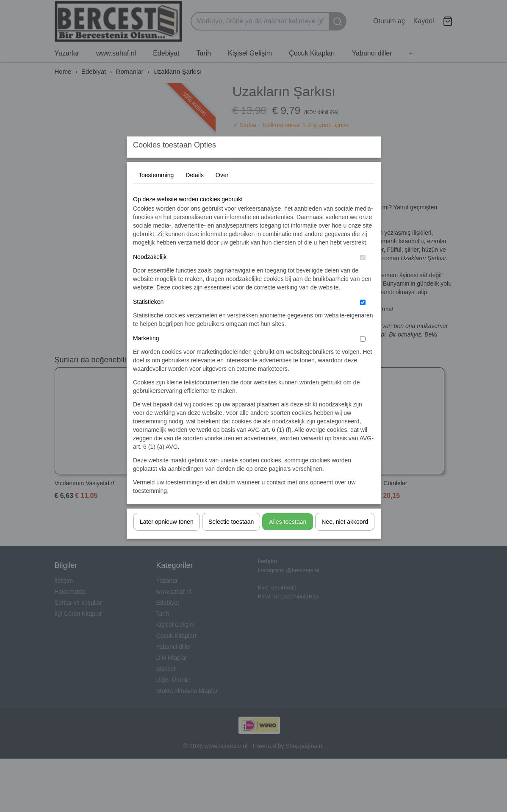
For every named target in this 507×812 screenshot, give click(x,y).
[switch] (363, 274)
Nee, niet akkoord (345, 539)
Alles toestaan (288, 539)
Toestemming (156, 192)
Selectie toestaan (231, 539)
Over (222, 192)
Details (195, 192)
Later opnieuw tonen (167, 539)
